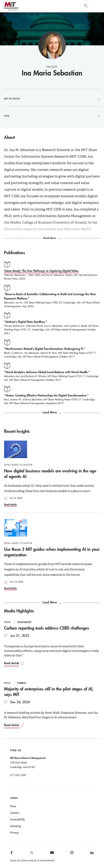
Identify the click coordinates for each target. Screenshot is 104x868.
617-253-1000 (18, 775)
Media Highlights (19, 611)
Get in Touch (52, 99)
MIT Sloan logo (11, 10)
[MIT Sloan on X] (31, 854)
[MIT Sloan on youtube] (51, 855)
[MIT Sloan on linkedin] (92, 854)
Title (52, 116)
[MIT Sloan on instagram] (71, 854)
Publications (15, 252)
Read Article (10, 504)
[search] (86, 6)
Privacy (14, 833)
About (9, 137)
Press (13, 806)
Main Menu (98, 6)
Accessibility (17, 819)
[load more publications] (52, 412)
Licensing (15, 826)
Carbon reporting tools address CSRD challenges (47, 628)
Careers (15, 813)
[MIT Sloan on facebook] (12, 854)
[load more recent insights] (52, 602)
